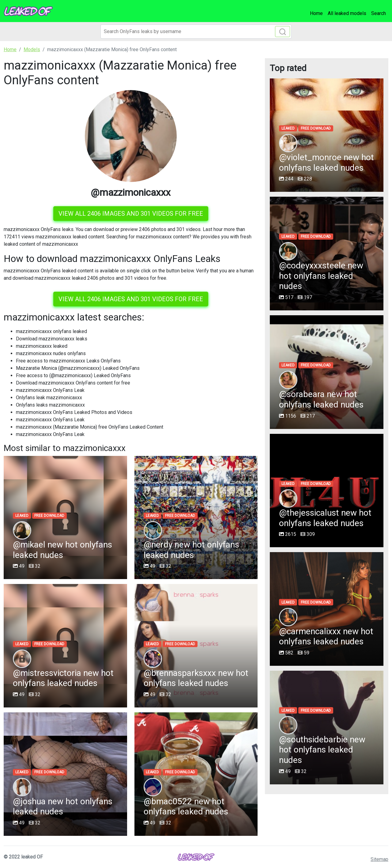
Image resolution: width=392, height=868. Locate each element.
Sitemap (379, 859)
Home (316, 13)
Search (379, 13)
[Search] (196, 32)
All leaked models (347, 13)
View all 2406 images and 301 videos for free (131, 214)
